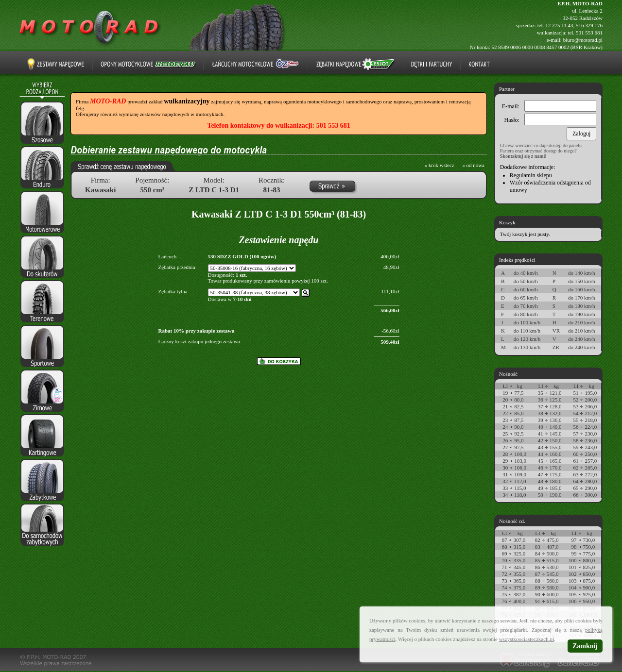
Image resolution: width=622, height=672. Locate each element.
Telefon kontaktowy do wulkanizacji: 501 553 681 (278, 126)
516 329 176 (589, 25)
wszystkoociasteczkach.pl (527, 639)
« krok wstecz (440, 165)
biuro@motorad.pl (583, 40)
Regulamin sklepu (531, 175)
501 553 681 (589, 33)
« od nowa (473, 165)
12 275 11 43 (559, 25)
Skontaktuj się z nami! (523, 156)
